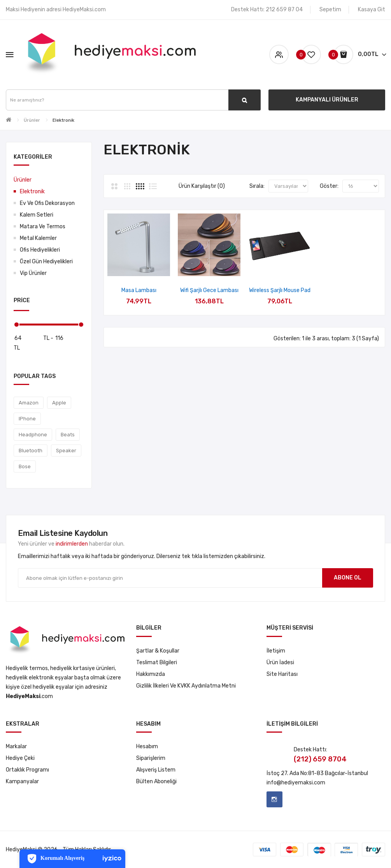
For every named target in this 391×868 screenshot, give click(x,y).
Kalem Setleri (37, 215)
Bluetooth (31, 451)
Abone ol (348, 578)
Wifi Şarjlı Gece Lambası (209, 290)
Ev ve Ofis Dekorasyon (47, 203)
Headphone (33, 435)
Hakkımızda (151, 674)
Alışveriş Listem (156, 770)
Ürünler (32, 120)
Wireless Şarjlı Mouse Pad (280, 290)
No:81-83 (312, 773)
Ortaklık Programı (27, 770)
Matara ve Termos (43, 227)
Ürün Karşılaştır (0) (202, 186)
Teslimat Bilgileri (157, 662)
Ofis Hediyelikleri (40, 250)
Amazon (29, 403)
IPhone (27, 419)
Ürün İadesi (280, 662)
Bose (25, 466)
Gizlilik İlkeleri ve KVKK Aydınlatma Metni (186, 686)
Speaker (66, 451)
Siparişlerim (151, 758)
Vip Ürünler (33, 273)
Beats (68, 435)
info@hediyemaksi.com (296, 783)
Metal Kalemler (38, 238)
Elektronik (63, 120)
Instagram (274, 799)
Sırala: (257, 186)
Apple (59, 403)
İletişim (276, 651)
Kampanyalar (22, 781)
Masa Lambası (139, 290)
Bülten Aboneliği (156, 781)
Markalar (16, 746)
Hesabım (147, 746)
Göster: (329, 186)
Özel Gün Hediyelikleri (46, 262)
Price (22, 300)
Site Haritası (282, 674)
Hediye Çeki (20, 758)
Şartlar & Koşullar (158, 651)
